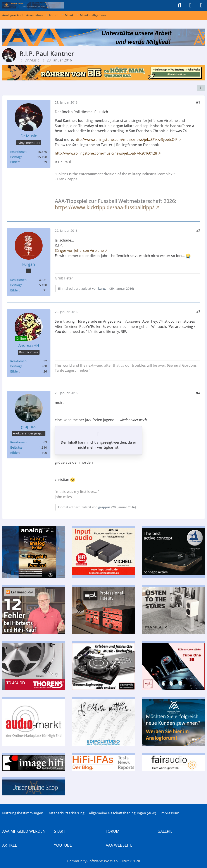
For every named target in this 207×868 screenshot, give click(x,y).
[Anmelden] (190, 5)
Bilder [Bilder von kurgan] (15, 290)
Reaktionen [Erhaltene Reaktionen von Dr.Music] (18, 152)
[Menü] (201, 5)
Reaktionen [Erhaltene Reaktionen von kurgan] (18, 280)
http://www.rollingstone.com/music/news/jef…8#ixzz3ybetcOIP (126, 140)
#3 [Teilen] (198, 312)
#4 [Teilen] (198, 393)
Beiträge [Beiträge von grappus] (16, 447)
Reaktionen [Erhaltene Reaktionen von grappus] (18, 442)
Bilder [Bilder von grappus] (15, 453)
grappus (104, 507)
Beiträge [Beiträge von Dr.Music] (16, 157)
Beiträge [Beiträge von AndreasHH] (16, 366)
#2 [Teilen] (198, 231)
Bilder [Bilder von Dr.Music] (15, 162)
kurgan (103, 288)
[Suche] (179, 5)
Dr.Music (32, 60)
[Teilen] (201, 88)
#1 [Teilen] (198, 102)
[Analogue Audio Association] (33, 5)
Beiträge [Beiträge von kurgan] (16, 285)
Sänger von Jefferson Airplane (79, 250)
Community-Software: (104, 861)
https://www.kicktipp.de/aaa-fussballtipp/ (104, 207)
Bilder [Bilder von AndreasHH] (15, 371)
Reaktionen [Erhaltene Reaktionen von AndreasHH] (18, 361)
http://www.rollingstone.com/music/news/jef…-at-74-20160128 (106, 153)
